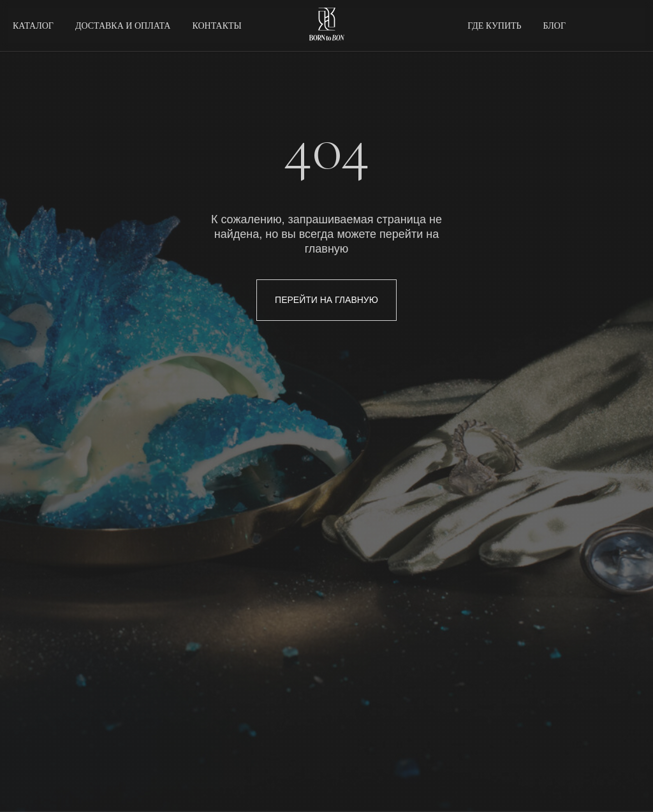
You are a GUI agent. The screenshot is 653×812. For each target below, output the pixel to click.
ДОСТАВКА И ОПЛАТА (123, 26)
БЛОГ (554, 26)
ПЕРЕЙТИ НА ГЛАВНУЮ (326, 300)
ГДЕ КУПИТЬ (494, 26)
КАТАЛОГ (33, 26)
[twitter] (599, 26)
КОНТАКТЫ (216, 26)
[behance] (627, 26)
